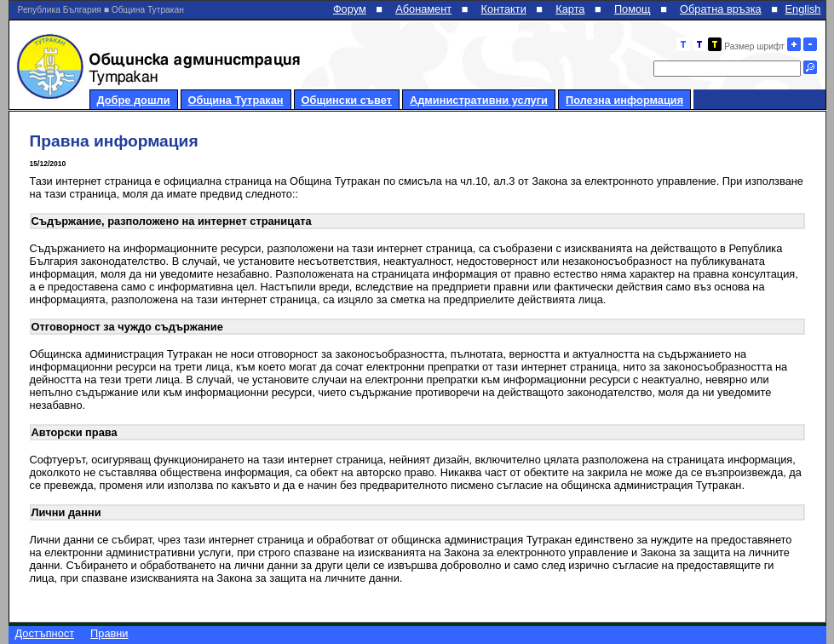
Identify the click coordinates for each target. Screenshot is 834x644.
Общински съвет (347, 100)
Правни (109, 633)
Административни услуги (479, 100)
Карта (570, 9)
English (803, 9)
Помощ (633, 9)
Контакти (504, 9)
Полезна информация (624, 100)
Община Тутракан (236, 100)
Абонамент (423, 9)
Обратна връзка (721, 9)
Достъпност (45, 633)
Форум (350, 9)
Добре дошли (134, 100)
